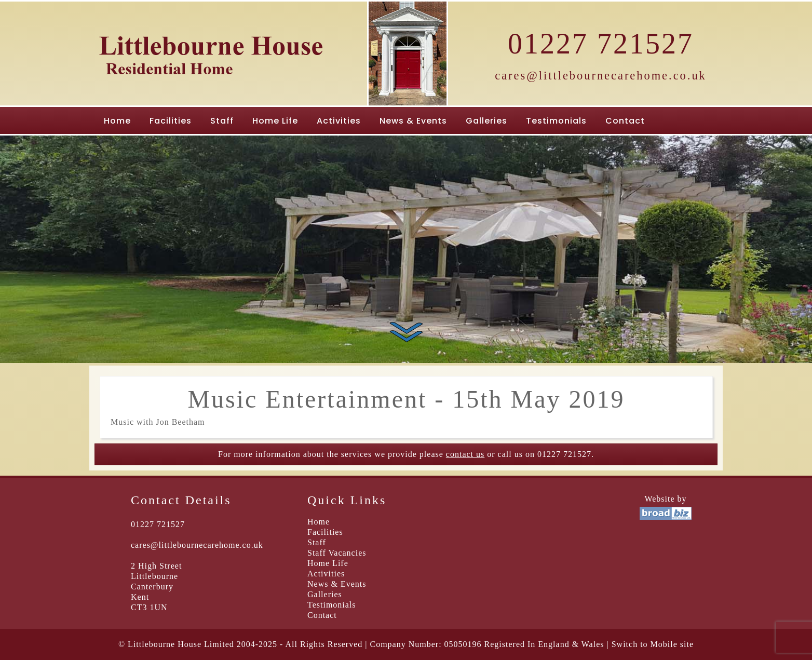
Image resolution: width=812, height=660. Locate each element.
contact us (465, 454)
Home (117, 121)
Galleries (486, 121)
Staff (222, 121)
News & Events (413, 121)
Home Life (275, 121)
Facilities (171, 121)
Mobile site (672, 644)
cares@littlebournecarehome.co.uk (601, 76)
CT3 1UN (149, 607)
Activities (339, 121)
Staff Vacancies (337, 553)
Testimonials (556, 121)
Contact (625, 121)
